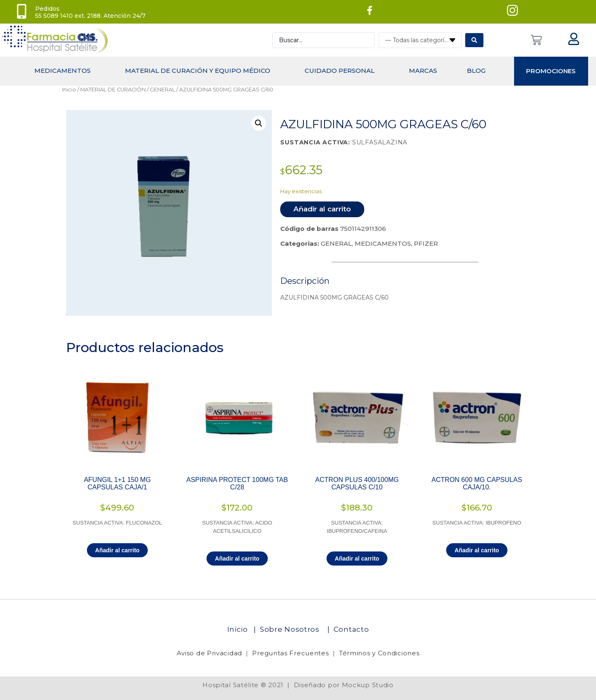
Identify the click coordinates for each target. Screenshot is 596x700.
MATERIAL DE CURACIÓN (113, 90)
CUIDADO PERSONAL (340, 71)
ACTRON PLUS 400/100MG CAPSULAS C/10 (357, 483)
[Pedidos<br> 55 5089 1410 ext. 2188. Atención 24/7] (22, 12)
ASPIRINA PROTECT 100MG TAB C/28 (237, 483)
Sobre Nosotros (291, 629)
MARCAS (423, 71)
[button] (259, 123)
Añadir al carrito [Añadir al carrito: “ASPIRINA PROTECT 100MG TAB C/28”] (237, 559)
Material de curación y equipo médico (198, 71)
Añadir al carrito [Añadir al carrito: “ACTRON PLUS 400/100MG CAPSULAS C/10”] (357, 559)
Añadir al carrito (322, 209)
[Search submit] (474, 40)
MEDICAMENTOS (62, 71)
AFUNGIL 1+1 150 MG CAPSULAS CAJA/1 (118, 483)
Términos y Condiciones (379, 653)
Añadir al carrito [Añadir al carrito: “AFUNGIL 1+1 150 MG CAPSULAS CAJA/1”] (117, 550)
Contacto (351, 629)
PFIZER (426, 243)
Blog (476, 71)
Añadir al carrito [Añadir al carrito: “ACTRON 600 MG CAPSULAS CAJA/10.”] (477, 550)
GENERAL (162, 90)
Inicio (69, 90)
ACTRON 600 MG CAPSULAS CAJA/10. (477, 483)
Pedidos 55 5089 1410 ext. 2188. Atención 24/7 (90, 12)
